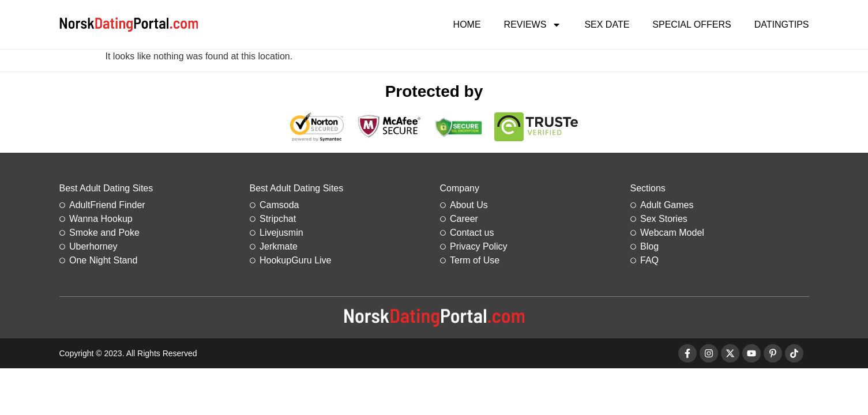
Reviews (533, 25)
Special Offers (692, 24)
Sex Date (607, 24)
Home (467, 24)
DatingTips (782, 24)
